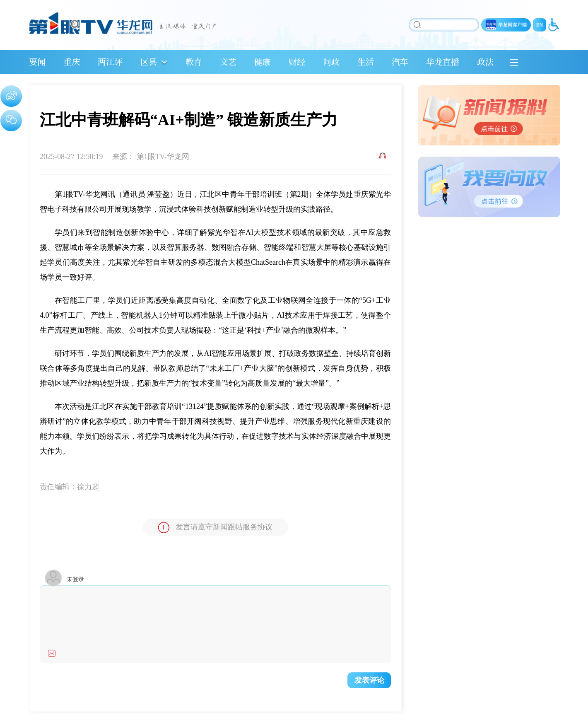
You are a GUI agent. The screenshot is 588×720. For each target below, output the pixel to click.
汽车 (400, 62)
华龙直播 (443, 62)
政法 (485, 62)
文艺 (228, 62)
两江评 (110, 62)
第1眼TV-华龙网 (163, 157)
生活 (366, 62)
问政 (331, 62)
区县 (149, 62)
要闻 (37, 62)
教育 (194, 62)
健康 (263, 62)
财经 (297, 62)
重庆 (72, 62)
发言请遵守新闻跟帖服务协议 (215, 528)
